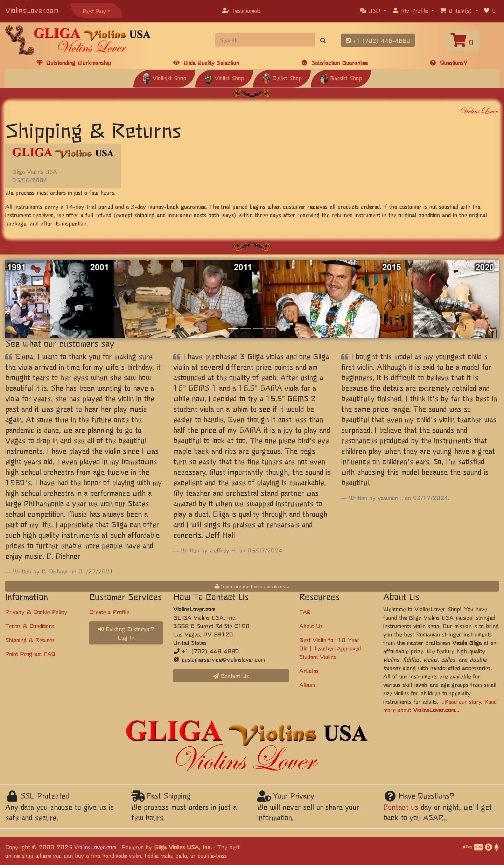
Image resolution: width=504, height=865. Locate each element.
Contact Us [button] (231, 676)
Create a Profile (109, 612)
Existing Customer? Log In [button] (126, 633)
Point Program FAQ (30, 654)
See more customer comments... (252, 586)
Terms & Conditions (30, 626)
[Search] (265, 40)
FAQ (305, 612)
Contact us (401, 807)
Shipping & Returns (30, 640)
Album (307, 684)
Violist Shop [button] (224, 78)
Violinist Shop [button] (164, 78)
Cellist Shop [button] (282, 78)
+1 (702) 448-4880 (378, 40)
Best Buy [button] (94, 11)
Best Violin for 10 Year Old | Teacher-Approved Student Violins (330, 648)
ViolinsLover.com (32, 10)
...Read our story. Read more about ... (440, 705)
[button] (373, 10)
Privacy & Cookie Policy (36, 612)
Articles (309, 670)
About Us (311, 626)
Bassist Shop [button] (341, 78)
